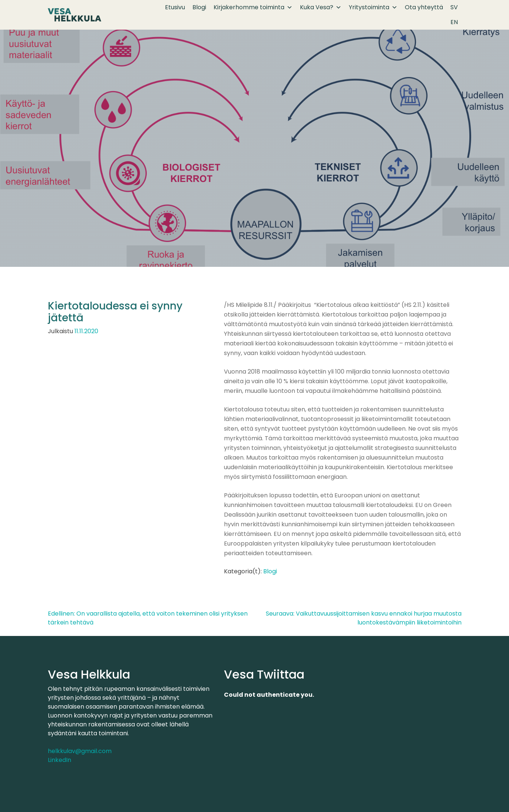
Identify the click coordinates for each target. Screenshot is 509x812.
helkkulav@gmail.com (80, 751)
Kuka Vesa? (321, 7)
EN (454, 22)
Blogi (199, 7)
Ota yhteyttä (424, 7)
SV (454, 7)
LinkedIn (60, 760)
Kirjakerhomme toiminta (253, 7)
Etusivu (175, 7)
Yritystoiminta (373, 7)
